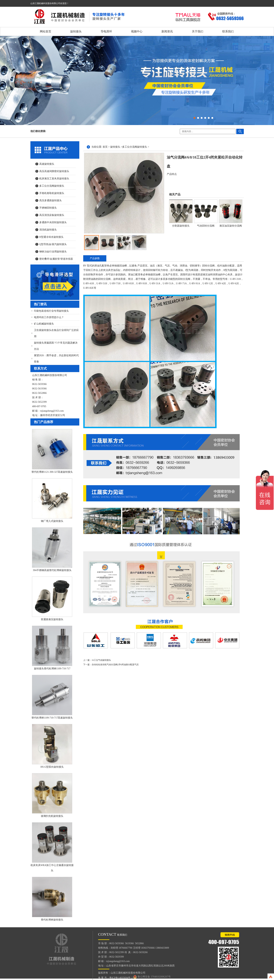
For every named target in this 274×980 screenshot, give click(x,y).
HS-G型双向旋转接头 (52, 767)
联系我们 (228, 31)
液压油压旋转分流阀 (231, 226)
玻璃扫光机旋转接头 (52, 816)
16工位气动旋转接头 (101, 660)
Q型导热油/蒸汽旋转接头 (53, 244)
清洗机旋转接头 (48, 230)
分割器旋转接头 (181, 226)
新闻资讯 (167, 31)
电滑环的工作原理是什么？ (49, 317)
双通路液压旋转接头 (52, 619)
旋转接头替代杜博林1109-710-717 (52, 669)
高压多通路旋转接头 (50, 200)
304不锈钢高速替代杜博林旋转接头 (52, 570)
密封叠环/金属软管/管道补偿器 (56, 259)
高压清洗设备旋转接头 (52, 215)
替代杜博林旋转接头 (52, 920)
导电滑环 (106, 31)
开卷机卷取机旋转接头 (52, 193)
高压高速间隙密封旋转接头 (54, 171)
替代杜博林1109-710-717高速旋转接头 (52, 718)
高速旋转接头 (47, 164)
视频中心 (137, 31)
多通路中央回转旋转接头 (53, 222)
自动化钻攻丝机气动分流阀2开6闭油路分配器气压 (115, 665)
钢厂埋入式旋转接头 (52, 521)
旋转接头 (76, 31)
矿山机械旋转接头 (44, 324)
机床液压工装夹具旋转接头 (54, 179)
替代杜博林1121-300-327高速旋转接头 (52, 472)
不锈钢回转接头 (48, 208)
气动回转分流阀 (206, 226)
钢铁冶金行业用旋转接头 (53, 252)
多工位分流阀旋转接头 (52, 186)
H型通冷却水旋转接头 (51, 237)
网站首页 (46, 31)
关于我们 (198, 31)
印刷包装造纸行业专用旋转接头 (51, 311)
